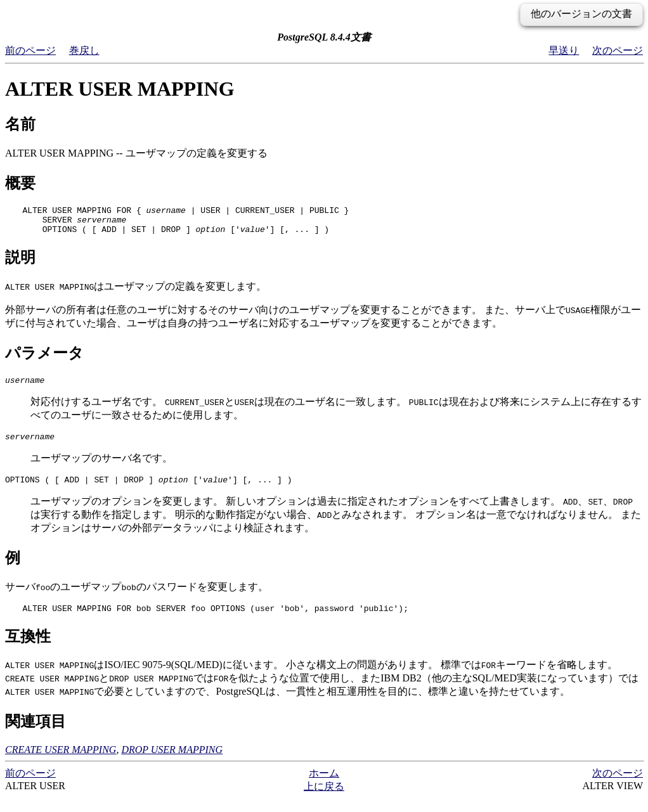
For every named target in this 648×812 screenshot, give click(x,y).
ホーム (324, 786)
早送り (564, 50)
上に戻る (324, 800)
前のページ (30, 50)
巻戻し (84, 50)
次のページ (618, 50)
